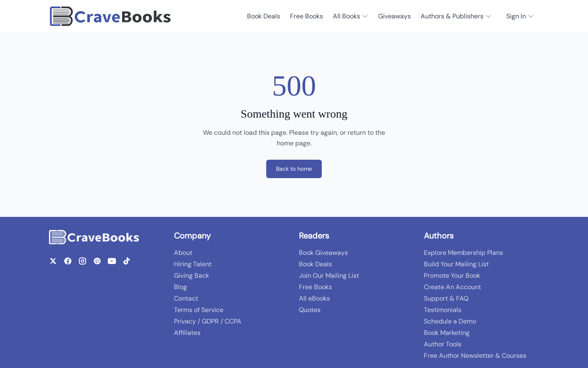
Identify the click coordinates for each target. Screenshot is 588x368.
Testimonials (443, 310)
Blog (180, 287)
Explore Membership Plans (463, 253)
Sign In (520, 16)
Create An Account (452, 287)
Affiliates (187, 333)
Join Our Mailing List (329, 275)
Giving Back (192, 275)
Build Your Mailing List (456, 264)
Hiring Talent (193, 264)
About (183, 253)
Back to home (294, 169)
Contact (186, 298)
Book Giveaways (323, 253)
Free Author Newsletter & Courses (475, 356)
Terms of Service (199, 310)
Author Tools (443, 344)
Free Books (306, 16)
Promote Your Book (452, 275)
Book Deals (264, 16)
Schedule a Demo (450, 321)
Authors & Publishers (456, 16)
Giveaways (394, 16)
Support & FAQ (446, 298)
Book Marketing (447, 333)
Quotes (310, 310)
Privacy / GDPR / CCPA (208, 321)
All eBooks (314, 298)
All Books (351, 16)
